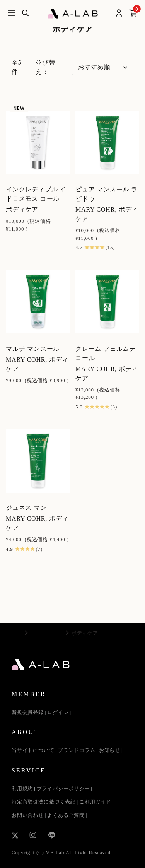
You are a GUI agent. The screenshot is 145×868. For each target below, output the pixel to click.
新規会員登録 (28, 712)
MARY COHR (47, 633)
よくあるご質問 (66, 815)
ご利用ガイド (95, 802)
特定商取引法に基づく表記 (44, 802)
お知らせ (110, 750)
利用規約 (22, 789)
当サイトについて (33, 750)
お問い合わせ (28, 815)
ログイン (58, 712)
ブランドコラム (77, 750)
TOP (17, 633)
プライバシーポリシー (63, 789)
